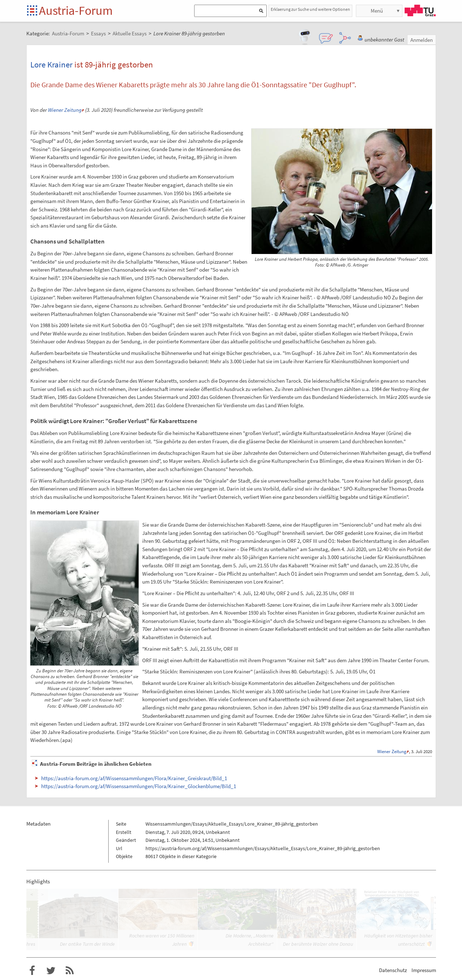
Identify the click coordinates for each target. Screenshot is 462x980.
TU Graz (420, 10)
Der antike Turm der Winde (87, 944)
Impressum (424, 970)
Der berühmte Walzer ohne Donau (318, 944)
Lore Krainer (51, 64)
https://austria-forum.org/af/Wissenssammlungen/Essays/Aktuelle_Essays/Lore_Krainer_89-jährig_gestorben (263, 848)
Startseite (33, 11)
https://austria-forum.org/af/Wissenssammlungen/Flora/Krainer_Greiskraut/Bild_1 (134, 778)
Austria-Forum (76, 10)
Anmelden (422, 40)
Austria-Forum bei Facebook (32, 971)
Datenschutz (393, 970)
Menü (377, 11)
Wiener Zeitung (65, 110)
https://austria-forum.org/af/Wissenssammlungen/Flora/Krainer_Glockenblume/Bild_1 (139, 786)
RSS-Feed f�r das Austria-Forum (70, 971)
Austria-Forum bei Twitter (51, 971)
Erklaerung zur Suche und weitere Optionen (310, 9)
